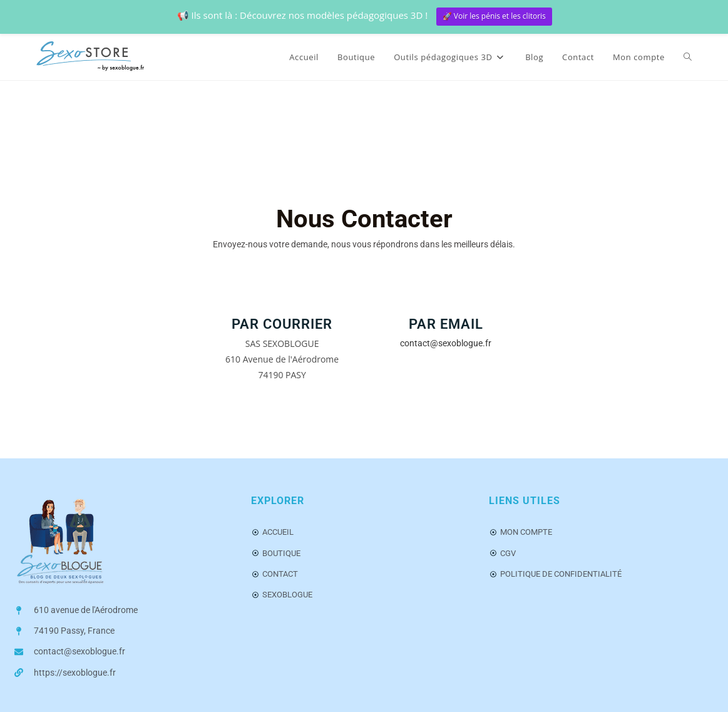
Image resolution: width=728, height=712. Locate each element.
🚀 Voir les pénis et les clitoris (494, 16)
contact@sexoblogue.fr (446, 343)
